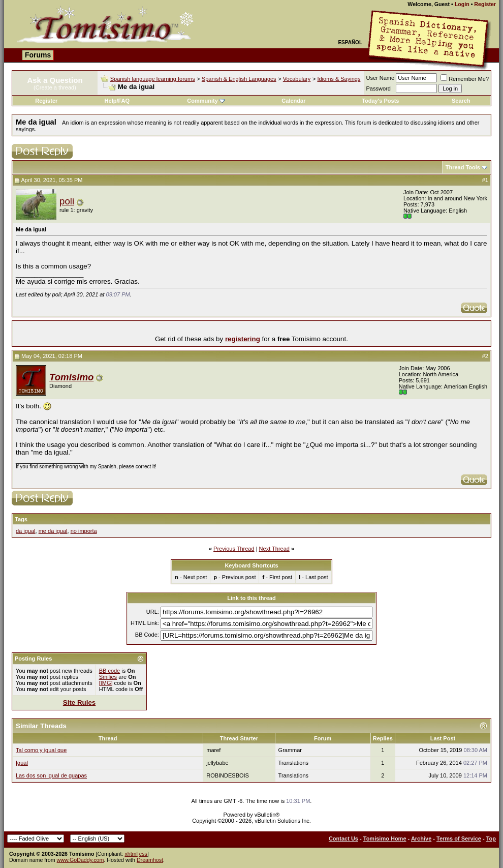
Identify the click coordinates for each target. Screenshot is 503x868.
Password (379, 88)
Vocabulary (297, 79)
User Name (381, 78)
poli (67, 201)
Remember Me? (465, 79)
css (143, 854)
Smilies (108, 677)
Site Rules (79, 702)
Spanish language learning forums (153, 79)
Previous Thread (234, 549)
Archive (421, 839)
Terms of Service (459, 839)
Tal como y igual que (41, 750)
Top (491, 839)
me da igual (53, 531)
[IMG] (106, 683)
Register (485, 4)
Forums (38, 55)
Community (206, 101)
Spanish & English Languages (239, 79)
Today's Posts (380, 101)
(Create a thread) (55, 87)
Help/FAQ (117, 101)
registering (243, 339)
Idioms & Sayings (339, 79)
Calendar (293, 101)
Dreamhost (150, 860)
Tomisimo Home (385, 839)
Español (350, 42)
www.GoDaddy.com (81, 860)
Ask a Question (55, 80)
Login (462, 4)
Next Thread (274, 549)
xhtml (131, 854)
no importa (84, 531)
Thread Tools (463, 167)
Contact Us (343, 839)
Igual (22, 763)
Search (461, 101)
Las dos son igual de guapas (51, 775)
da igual (26, 531)
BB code (110, 671)
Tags (21, 519)
